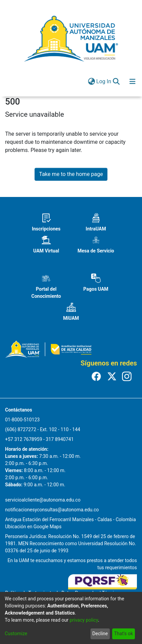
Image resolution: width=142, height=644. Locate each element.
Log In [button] (104, 81)
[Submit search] (116, 82)
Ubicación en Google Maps (33, 527)
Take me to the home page (71, 174)
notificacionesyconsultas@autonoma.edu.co (52, 510)
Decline (100, 634)
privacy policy (84, 620)
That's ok (123, 634)
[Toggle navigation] (133, 82)
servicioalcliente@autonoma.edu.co (43, 500)
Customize (16, 634)
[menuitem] (91, 82)
